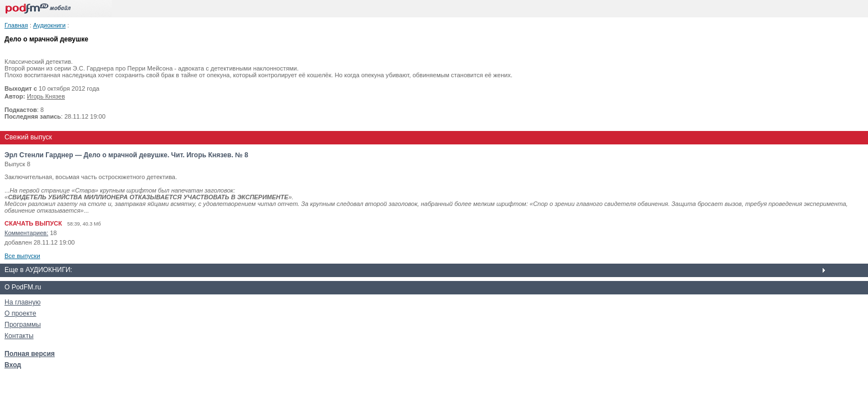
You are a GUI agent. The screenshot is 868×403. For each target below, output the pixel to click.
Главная (16, 25)
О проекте (20, 313)
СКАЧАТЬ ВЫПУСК (33, 223)
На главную (22, 302)
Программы (23, 325)
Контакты (19, 336)
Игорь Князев (46, 96)
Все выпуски (22, 256)
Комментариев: (26, 233)
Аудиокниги (49, 25)
